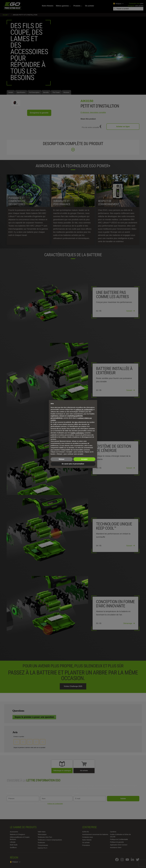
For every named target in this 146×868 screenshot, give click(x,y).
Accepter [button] (84, 459)
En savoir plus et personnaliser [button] (73, 464)
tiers (76, 422)
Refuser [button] (62, 459)
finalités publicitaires (77, 433)
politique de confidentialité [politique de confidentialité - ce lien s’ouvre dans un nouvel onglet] (84, 409)
